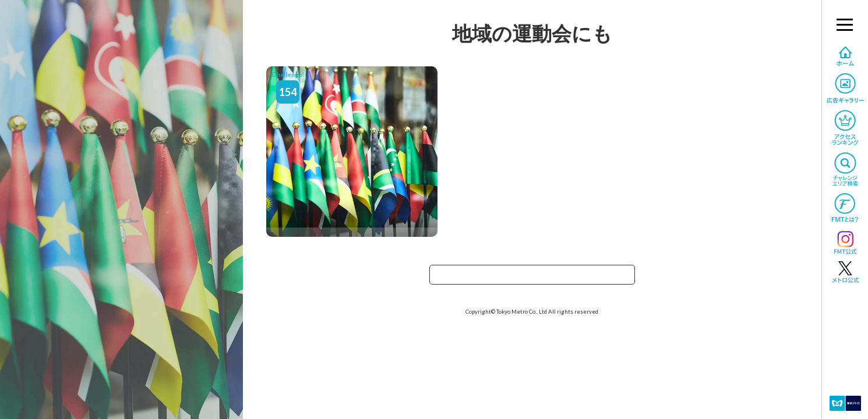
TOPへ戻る (532, 278)
